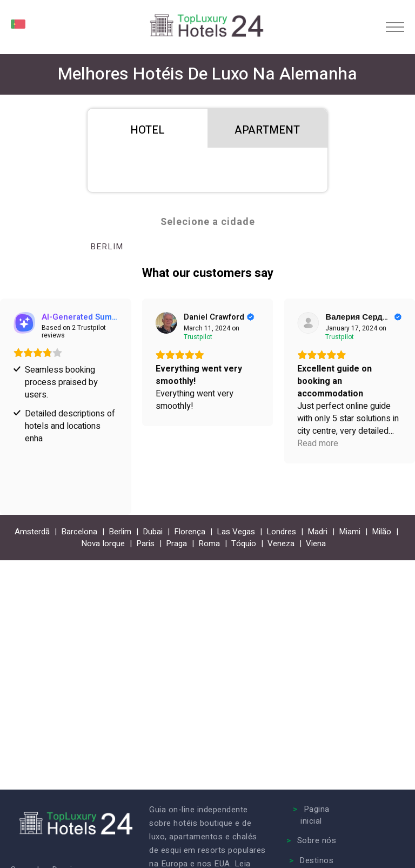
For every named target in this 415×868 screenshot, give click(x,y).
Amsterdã (32, 532)
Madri (317, 532)
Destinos (316, 860)
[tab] (148, 128)
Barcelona (79, 532)
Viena (316, 544)
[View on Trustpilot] (166, 323)
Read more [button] (318, 444)
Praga (176, 544)
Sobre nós (317, 840)
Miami (350, 532)
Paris (145, 544)
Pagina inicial (315, 815)
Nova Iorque (103, 544)
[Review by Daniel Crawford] (219, 317)
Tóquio (244, 544)
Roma (209, 544)
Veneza (281, 544)
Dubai (153, 532)
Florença (190, 532)
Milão (381, 532)
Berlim (107, 247)
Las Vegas (236, 532)
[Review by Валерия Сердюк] (363, 317)
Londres (281, 532)
